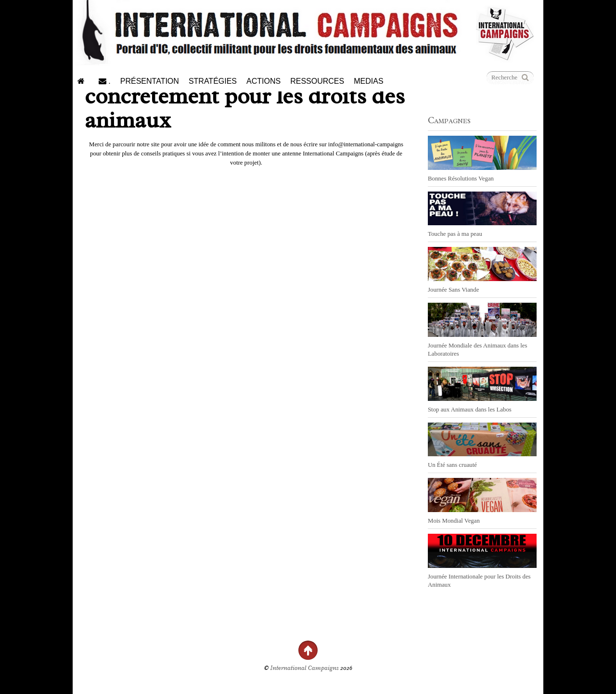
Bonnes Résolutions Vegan (461, 179)
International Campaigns (305, 668)
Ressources (317, 81)
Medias (368, 81)
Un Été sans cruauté (452, 465)
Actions (263, 81)
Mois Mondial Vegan (454, 521)
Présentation (150, 81)
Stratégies (213, 81)
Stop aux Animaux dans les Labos (470, 410)
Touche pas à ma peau (455, 234)
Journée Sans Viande (453, 290)
